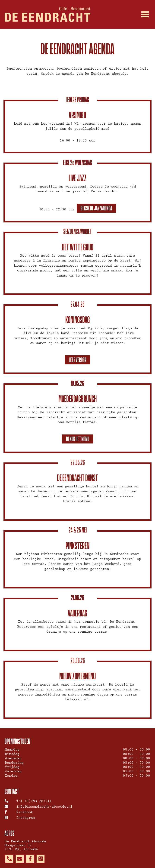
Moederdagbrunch (77, 399)
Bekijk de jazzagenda (96, 208)
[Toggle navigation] (145, 15)
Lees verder (77, 360)
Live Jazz (77, 178)
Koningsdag (77, 320)
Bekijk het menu (78, 439)
